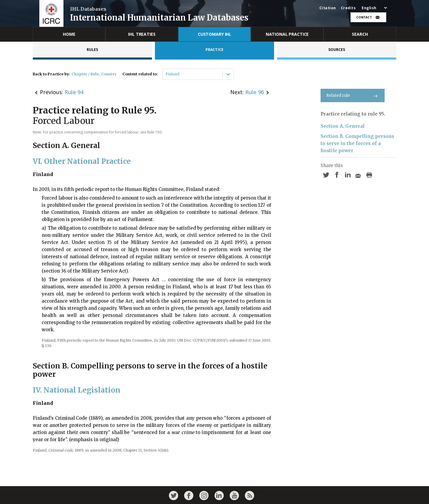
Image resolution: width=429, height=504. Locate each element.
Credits (348, 8)
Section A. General (343, 126)
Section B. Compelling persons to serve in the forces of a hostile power (357, 143)
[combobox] (166, 74)
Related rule (353, 95)
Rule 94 (74, 92)
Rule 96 (255, 92)
